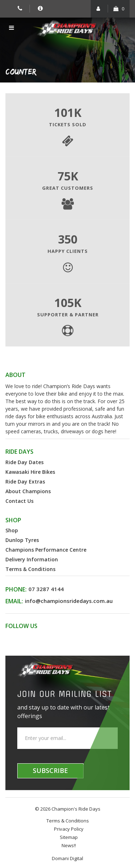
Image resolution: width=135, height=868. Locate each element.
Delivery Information (32, 559)
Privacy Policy (69, 829)
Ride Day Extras (25, 482)
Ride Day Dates (24, 462)
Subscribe (50, 770)
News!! (69, 845)
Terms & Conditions (30, 569)
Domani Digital (67, 858)
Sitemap (69, 837)
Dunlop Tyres (22, 540)
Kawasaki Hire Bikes (30, 472)
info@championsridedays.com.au (69, 601)
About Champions (28, 491)
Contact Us (19, 501)
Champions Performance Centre (46, 550)
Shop (12, 530)
